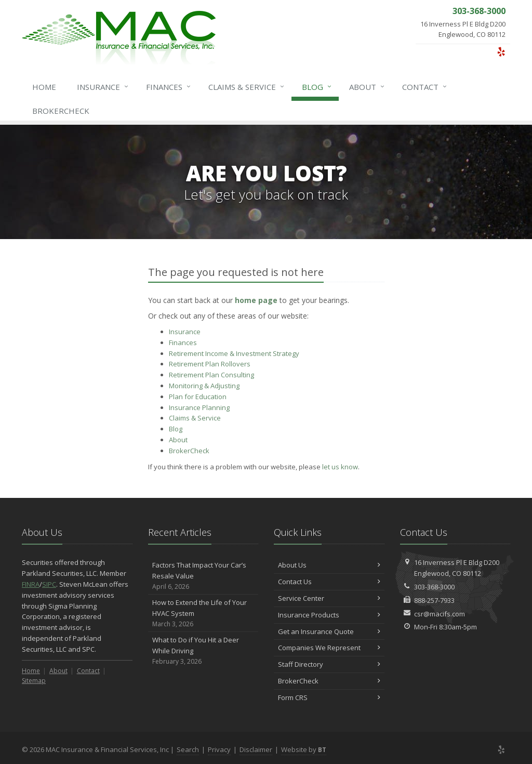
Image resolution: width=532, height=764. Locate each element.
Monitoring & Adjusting (204, 386)
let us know (340, 467)
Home (44, 87)
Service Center (329, 598)
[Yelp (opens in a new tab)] (501, 51)
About (367, 87)
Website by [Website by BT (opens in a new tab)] (304, 749)
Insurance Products (329, 615)
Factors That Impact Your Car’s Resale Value (203, 576)
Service (247, 87)
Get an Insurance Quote (329, 631)
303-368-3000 (434, 587)
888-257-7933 (434, 600)
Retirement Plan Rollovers (210, 364)
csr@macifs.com (440, 614)
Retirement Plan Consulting (211, 375)
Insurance (103, 87)
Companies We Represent (329, 648)
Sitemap (34, 681)
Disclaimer (256, 749)
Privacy (219, 749)
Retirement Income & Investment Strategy (234, 353)
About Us (329, 565)
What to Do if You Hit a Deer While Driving (203, 651)
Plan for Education (198, 397)
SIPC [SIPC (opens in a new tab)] (49, 584)
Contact (425, 87)
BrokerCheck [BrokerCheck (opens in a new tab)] (61, 111)
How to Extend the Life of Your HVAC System (203, 613)
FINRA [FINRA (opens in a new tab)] (31, 584)
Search (188, 749)
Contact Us (329, 582)
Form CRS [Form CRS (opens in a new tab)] (329, 697)
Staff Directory (329, 664)
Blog (317, 87)
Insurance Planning (199, 407)
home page (256, 300)
